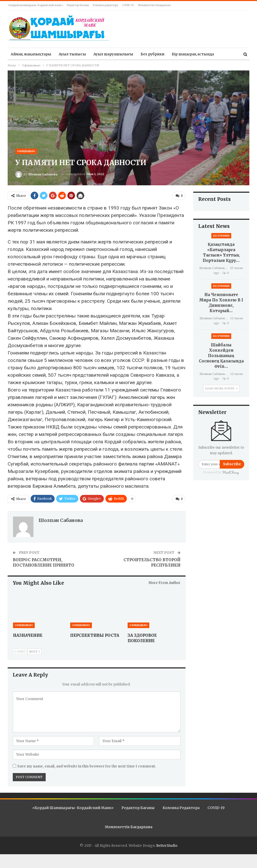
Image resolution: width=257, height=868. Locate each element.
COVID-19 (128, 5)
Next (35, 651)
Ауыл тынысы (72, 54)
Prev (20, 651)
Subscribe (232, 464)
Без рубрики (152, 54)
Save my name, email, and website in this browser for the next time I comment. (87, 766)
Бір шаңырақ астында (193, 54)
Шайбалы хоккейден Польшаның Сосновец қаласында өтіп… (221, 356)
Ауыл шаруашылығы (113, 54)
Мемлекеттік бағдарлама (154, 5)
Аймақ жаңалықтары (31, 54)
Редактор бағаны (78, 5)
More (226, 54)
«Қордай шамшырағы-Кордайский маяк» (35, 5)
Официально (26, 151)
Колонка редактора (106, 5)
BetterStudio (167, 845)
